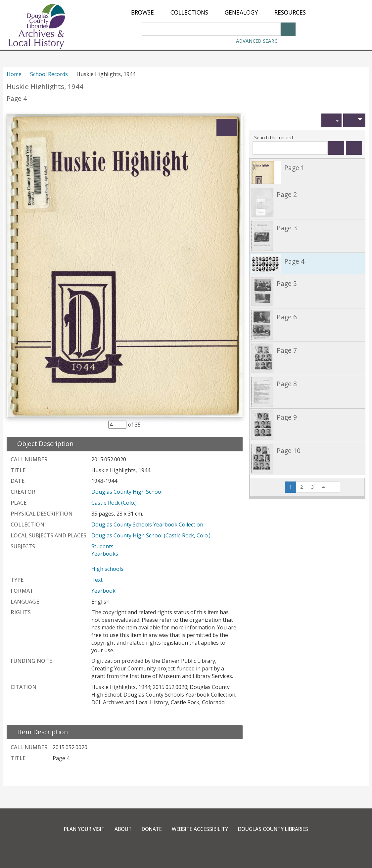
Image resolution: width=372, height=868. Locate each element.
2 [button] (302, 487)
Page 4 (17, 98)
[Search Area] (211, 29)
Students (102, 546)
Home (14, 74)
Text (97, 580)
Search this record (274, 137)
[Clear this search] (354, 148)
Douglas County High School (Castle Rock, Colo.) (151, 535)
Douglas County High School (127, 492)
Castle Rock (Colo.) (114, 503)
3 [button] (312, 487)
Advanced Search (258, 41)
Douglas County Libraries (279, 829)
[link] (307, 172)
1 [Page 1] (293, 487)
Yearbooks (105, 554)
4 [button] (323, 487)
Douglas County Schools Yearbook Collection (147, 525)
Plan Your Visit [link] (77, 829)
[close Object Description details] (41, 444)
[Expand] (227, 128)
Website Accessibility (200, 829)
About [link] (118, 829)
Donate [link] (149, 829)
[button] (331, 120)
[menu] (218, 12)
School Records (49, 74)
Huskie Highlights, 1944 (45, 87)
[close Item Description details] (39, 732)
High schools (107, 569)
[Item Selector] (117, 425)
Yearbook (103, 591)
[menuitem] (142, 12)
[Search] (288, 29)
